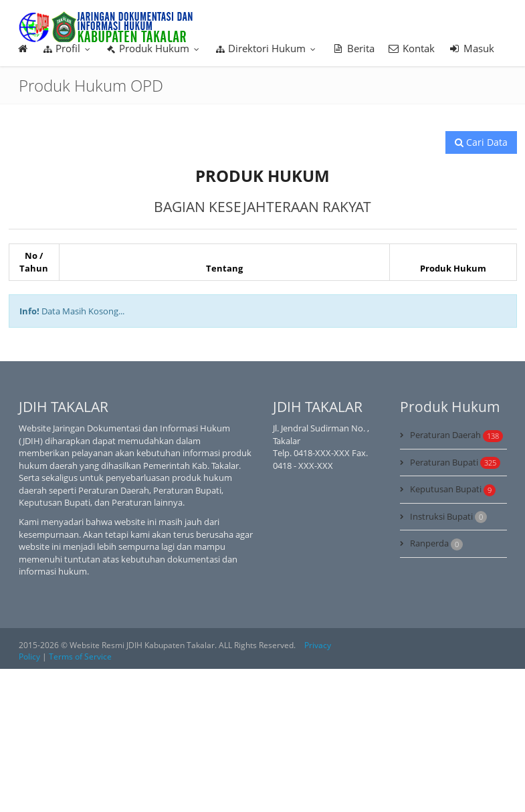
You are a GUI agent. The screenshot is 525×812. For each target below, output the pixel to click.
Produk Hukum (154, 48)
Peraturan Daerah (456, 435)
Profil (68, 48)
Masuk (471, 48)
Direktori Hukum (267, 48)
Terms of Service (80, 656)
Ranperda (436, 544)
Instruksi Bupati (448, 517)
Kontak (412, 48)
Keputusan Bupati (453, 490)
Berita (353, 48)
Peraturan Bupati (455, 463)
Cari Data (481, 142)
